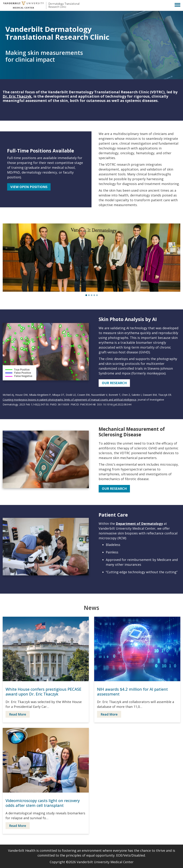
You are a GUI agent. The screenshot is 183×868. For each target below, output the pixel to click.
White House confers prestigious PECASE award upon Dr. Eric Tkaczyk (43, 691)
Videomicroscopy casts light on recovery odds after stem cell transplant (43, 803)
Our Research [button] (114, 383)
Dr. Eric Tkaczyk (17, 96)
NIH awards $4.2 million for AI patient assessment (132, 691)
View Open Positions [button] (29, 187)
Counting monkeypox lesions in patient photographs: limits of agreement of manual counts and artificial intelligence (70, 400)
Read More (18, 714)
